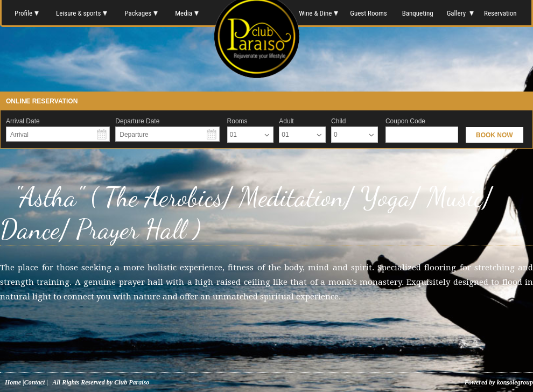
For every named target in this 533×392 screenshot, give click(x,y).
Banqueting (418, 13)
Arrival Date (23, 121)
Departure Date (137, 121)
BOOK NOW (495, 135)
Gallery (460, 13)
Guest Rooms (368, 13)
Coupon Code (405, 121)
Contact (35, 382)
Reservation (501, 13)
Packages (141, 13)
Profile (27, 13)
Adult (286, 121)
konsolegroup (514, 382)
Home (13, 382)
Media (187, 13)
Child (338, 121)
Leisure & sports (82, 13)
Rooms (237, 121)
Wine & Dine (318, 13)
